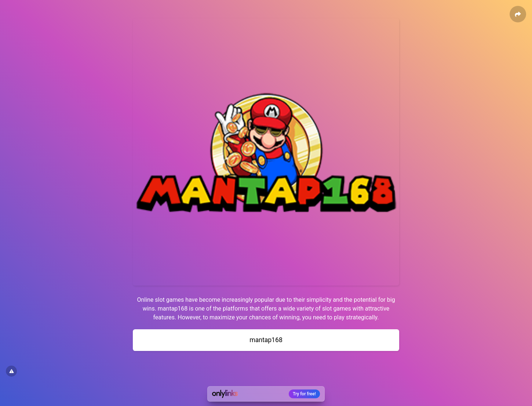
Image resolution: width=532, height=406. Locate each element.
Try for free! (304, 394)
